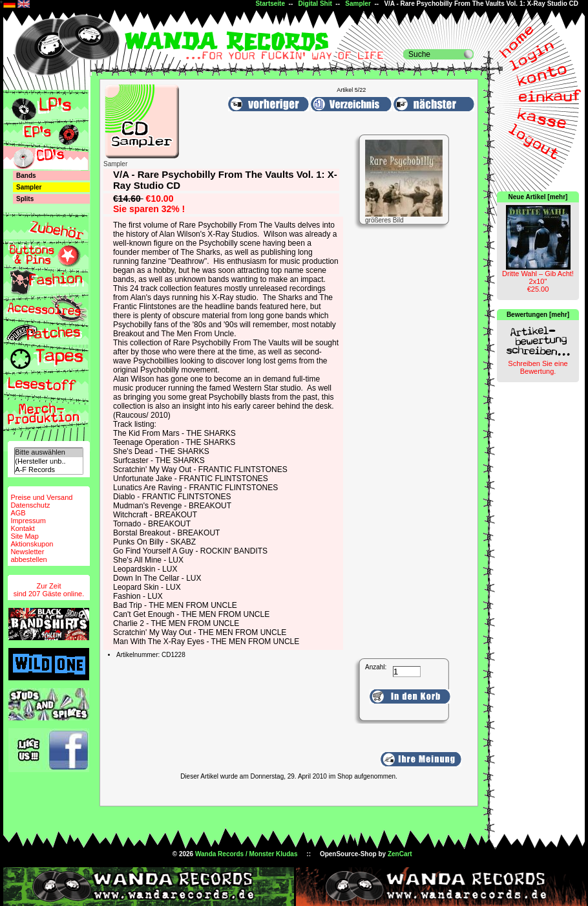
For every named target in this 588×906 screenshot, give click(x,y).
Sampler (358, 4)
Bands (26, 176)
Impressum (28, 521)
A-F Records (48, 470)
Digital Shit (315, 4)
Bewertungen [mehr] (538, 315)
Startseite (270, 4)
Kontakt (22, 528)
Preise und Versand (41, 497)
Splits (25, 199)
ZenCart (400, 854)
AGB (18, 513)
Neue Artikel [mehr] (538, 197)
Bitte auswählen (48, 452)
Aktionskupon (32, 544)
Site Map (24, 536)
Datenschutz (30, 505)
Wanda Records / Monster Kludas (247, 854)
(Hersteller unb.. (48, 461)
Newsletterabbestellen (28, 555)
